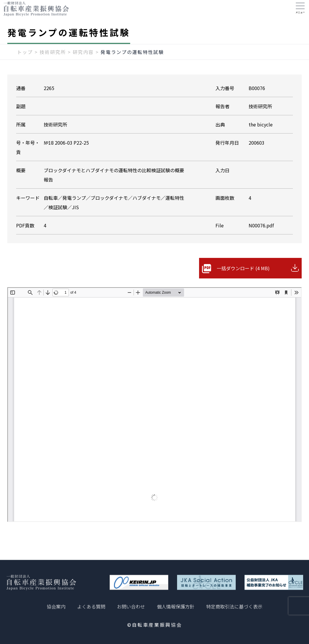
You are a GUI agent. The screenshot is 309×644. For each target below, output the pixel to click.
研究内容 (83, 58)
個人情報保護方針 (176, 606)
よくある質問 (91, 606)
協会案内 (56, 606)
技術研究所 (53, 58)
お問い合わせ (131, 606)
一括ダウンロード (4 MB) (243, 274)
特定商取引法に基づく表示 (234, 606)
